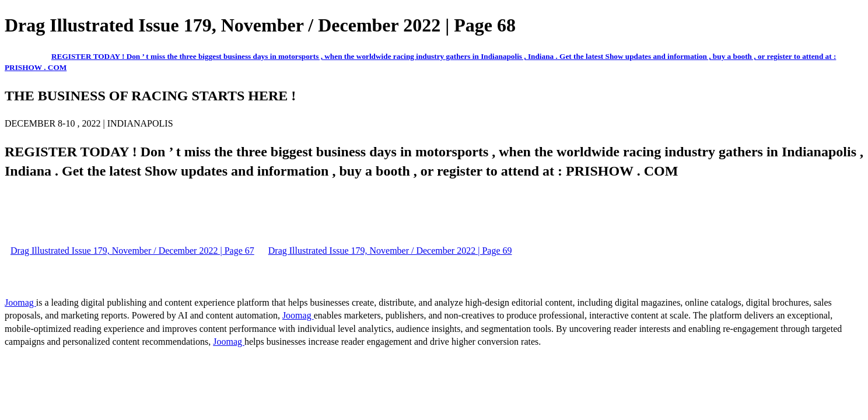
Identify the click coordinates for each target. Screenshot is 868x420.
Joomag (20, 302)
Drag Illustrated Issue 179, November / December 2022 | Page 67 (132, 251)
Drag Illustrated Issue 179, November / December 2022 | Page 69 (390, 251)
